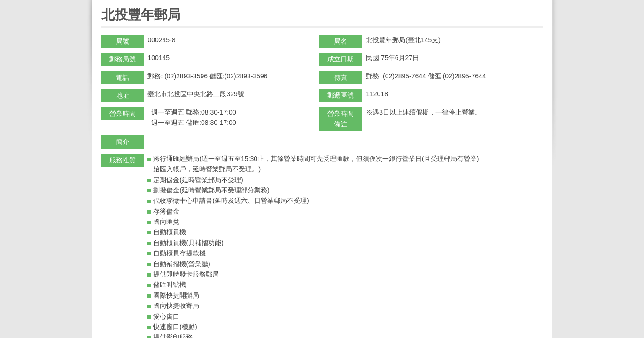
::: (105, 4)
